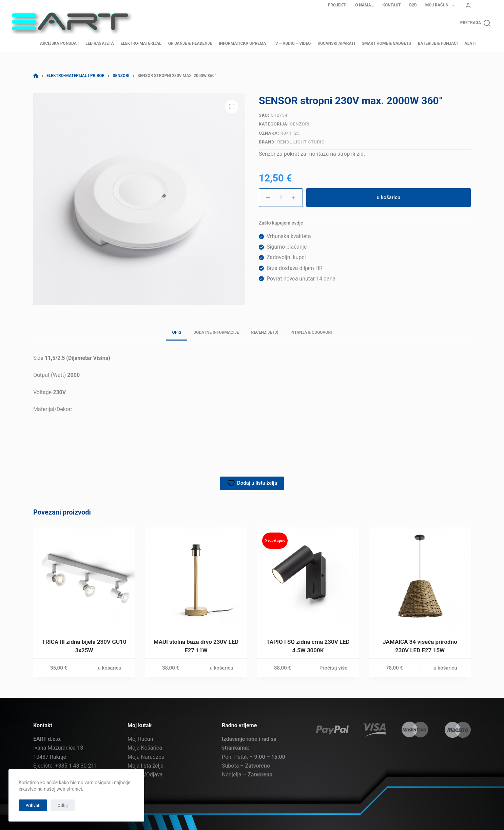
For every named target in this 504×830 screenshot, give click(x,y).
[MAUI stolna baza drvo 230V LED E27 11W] (196, 578)
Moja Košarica (145, 748)
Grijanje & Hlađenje (190, 43)
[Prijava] (468, 6)
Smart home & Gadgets (386, 43)
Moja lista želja (146, 766)
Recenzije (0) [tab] (265, 332)
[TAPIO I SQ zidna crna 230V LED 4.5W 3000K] (308, 578)
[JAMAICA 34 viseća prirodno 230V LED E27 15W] (420, 578)
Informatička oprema (242, 43)
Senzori (300, 124)
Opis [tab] (177, 332)
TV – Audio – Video (292, 43)
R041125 (290, 133)
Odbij (62, 805)
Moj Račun (441, 5)
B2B (413, 5)
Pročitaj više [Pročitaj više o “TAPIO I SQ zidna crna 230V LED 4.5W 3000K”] (333, 668)
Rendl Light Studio (301, 142)
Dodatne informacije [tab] (216, 332)
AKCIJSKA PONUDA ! (59, 43)
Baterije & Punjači (438, 43)
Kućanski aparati (336, 43)
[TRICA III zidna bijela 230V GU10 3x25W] (84, 578)
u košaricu (389, 197)
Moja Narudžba (146, 757)
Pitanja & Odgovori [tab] (311, 332)
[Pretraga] (475, 23)
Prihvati (33, 805)
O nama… (364, 5)
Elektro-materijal (141, 43)
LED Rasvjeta (100, 43)
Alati (470, 43)
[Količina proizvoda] (281, 198)
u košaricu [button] (110, 668)
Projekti (337, 5)
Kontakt (392, 5)
